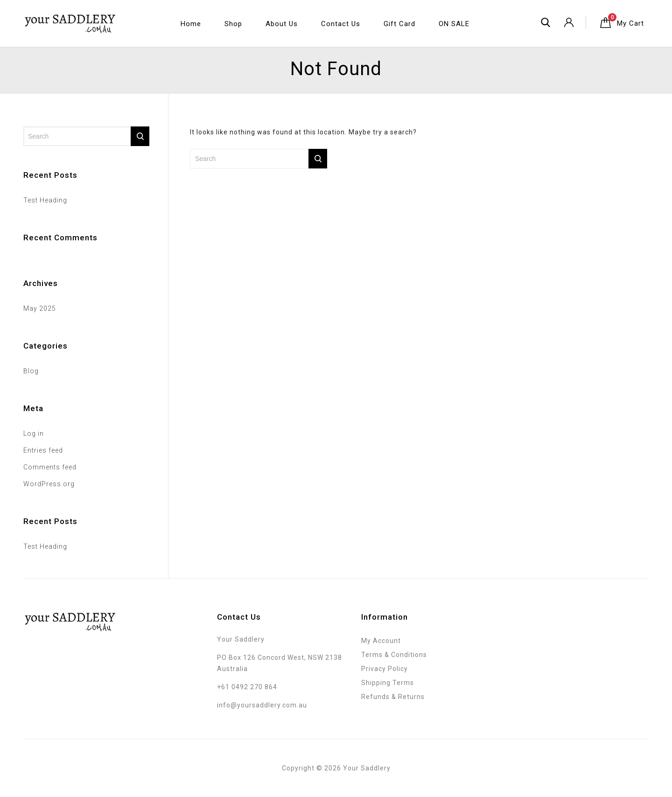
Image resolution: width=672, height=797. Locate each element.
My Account (381, 641)
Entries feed (43, 450)
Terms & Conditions (394, 655)
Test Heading (45, 200)
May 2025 (40, 308)
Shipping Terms (388, 683)
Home (191, 24)
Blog (31, 371)
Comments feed (50, 467)
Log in (34, 433)
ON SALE (454, 24)
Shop (233, 24)
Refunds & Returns (393, 697)
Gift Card (399, 24)
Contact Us (341, 24)
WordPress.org (49, 484)
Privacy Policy (385, 669)
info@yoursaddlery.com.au (262, 705)
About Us (282, 24)
